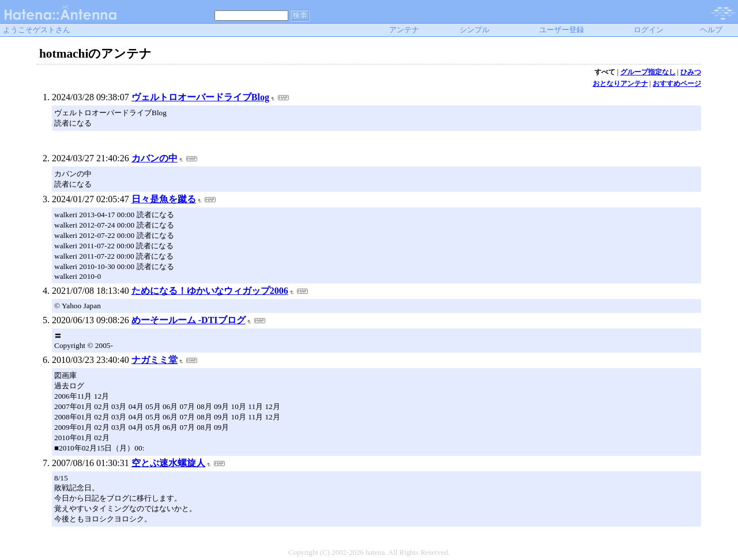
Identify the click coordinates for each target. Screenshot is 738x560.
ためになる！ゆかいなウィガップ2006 (210, 291)
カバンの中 (155, 158)
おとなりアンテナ (620, 84)
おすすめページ (677, 84)
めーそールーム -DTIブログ (189, 320)
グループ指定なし (648, 72)
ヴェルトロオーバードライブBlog (200, 97)
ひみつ (691, 72)
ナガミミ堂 (155, 360)
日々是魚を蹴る (164, 199)
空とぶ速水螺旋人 (168, 463)
